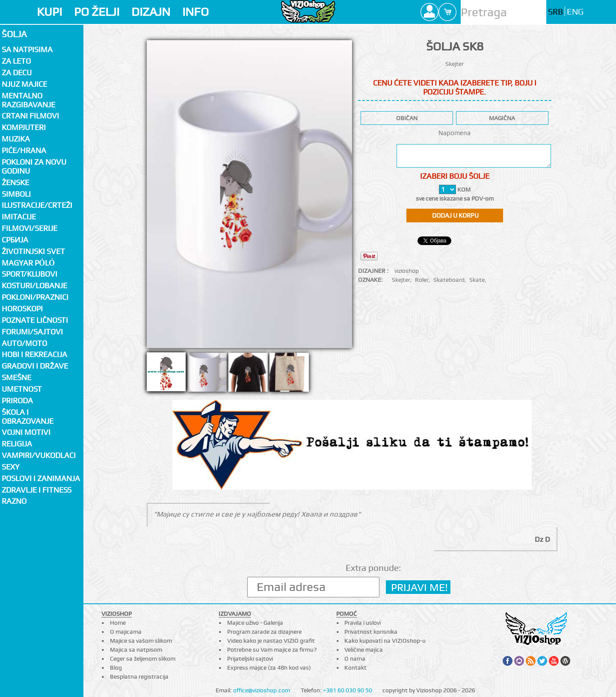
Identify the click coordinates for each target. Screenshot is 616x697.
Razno (14, 501)
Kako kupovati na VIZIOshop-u (385, 641)
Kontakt (355, 667)
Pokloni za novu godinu (34, 166)
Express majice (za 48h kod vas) (269, 667)
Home (118, 623)
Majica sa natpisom (136, 650)
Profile (429, 12)
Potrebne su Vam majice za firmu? (272, 650)
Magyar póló (28, 263)
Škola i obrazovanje (28, 416)
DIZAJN (151, 12)
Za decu (17, 72)
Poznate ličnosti (35, 320)
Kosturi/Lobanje (34, 285)
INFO (195, 12)
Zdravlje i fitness (37, 490)
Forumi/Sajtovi (32, 332)
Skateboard (449, 280)
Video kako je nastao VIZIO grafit (271, 641)
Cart (447, 12)
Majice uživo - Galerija (255, 623)
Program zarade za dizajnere (264, 632)
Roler (422, 280)
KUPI (49, 12)
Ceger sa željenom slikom (143, 659)
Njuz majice (24, 84)
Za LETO (16, 61)
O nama (355, 659)
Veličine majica (364, 650)
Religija (17, 444)
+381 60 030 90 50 (348, 690)
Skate (477, 280)
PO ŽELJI (97, 12)
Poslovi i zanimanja (41, 478)
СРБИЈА (15, 240)
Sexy (11, 467)
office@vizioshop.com (262, 690)
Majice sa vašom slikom (141, 641)
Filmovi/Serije (30, 228)
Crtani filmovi (30, 116)
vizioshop (407, 271)
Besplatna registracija (139, 676)
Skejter (401, 280)
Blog (116, 667)
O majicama (126, 632)
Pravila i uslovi (363, 623)
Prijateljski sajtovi (250, 659)
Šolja (14, 34)
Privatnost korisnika (371, 632)
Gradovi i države (35, 366)
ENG (575, 12)
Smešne (16, 377)
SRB (555, 12)
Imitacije (19, 217)
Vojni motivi (26, 432)
